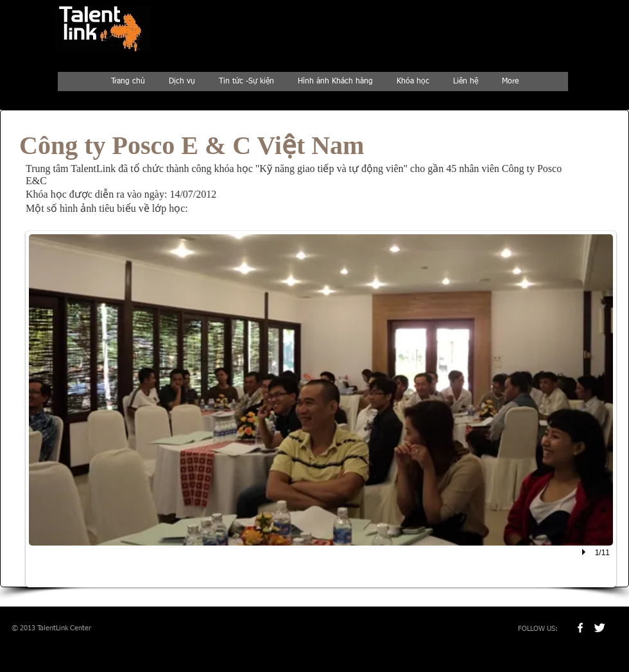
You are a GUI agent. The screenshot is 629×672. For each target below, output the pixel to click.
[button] (321, 409)
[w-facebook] (580, 628)
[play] (585, 552)
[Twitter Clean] (599, 628)
